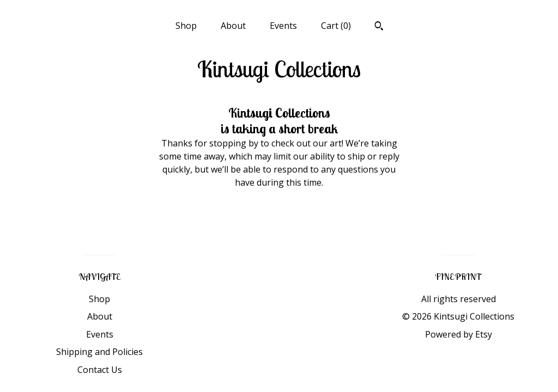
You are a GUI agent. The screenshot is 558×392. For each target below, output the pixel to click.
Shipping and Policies (99, 352)
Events (283, 26)
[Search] (379, 27)
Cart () (336, 26)
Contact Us (100, 370)
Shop (186, 26)
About (233, 26)
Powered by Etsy (459, 334)
